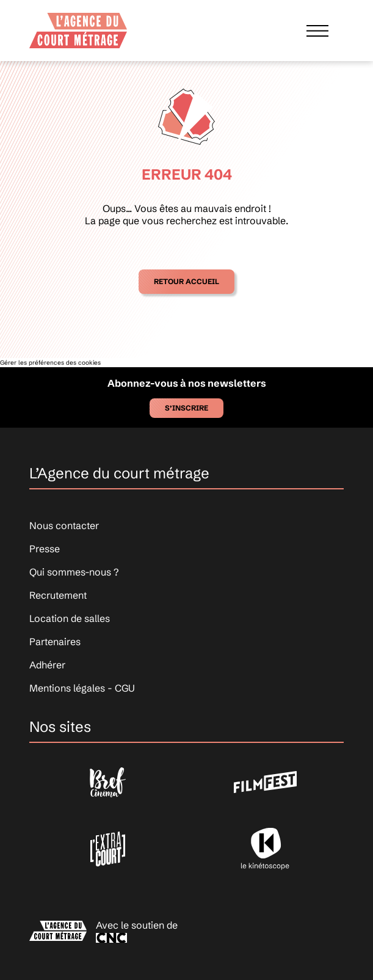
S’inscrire (186, 408)
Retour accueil (186, 281)
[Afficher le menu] (317, 30)
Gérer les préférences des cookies (50, 363)
